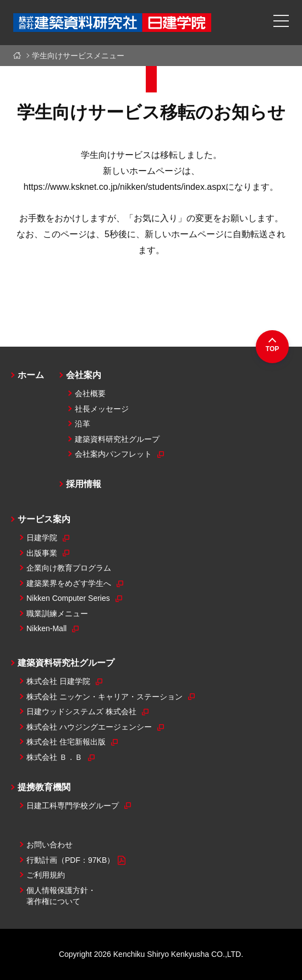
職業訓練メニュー (57, 614)
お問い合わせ (50, 845)
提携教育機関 (44, 787)
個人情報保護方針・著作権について (61, 896)
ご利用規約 (46, 875)
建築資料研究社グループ (117, 439)
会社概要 (90, 393)
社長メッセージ (102, 409)
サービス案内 (44, 519)
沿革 (83, 424)
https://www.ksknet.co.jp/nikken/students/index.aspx (125, 187)
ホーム (19, 56)
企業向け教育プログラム (69, 568)
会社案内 (84, 375)
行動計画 (76, 861)
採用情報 (84, 484)
